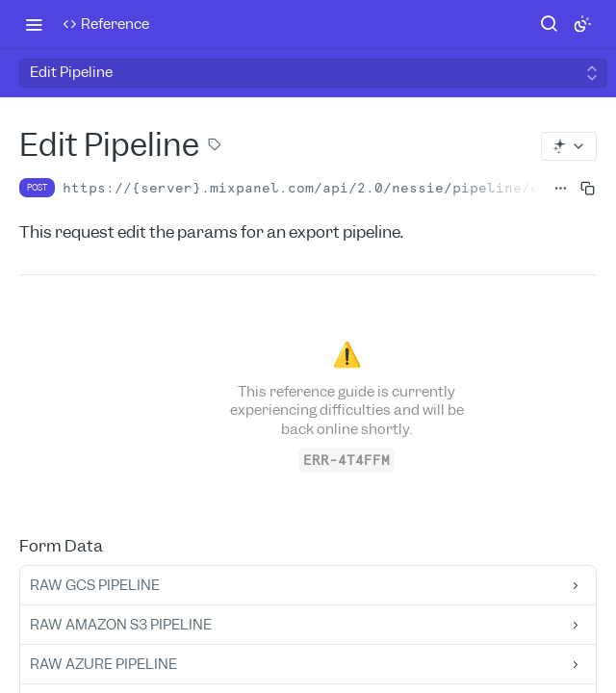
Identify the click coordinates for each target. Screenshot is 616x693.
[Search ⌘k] (549, 24)
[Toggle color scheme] (582, 24)
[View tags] (215, 146)
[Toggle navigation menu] (34, 24)
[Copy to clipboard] (582, 188)
